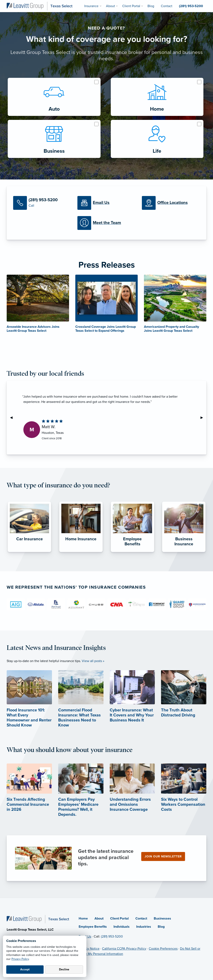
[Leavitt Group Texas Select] (40, 6)
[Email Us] (106, 203)
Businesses (162, 919)
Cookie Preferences (163, 949)
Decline (64, 969)
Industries (144, 927)
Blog (161, 927)
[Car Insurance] (29, 552)
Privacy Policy (20, 959)
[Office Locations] (171, 203)
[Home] (38, 919)
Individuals (122, 927)
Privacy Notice (89, 949)
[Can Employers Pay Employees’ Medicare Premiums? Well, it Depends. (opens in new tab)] (81, 797)
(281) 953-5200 (112, 936)
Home (83, 919)
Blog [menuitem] (151, 6)
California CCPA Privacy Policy (124, 949)
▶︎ (203, 418)
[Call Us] (42, 203)
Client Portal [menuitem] (131, 6)
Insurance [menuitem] (91, 6)
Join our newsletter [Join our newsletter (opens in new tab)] (163, 856)
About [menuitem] (110, 6)
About (99, 919)
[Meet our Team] (106, 223)
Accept (25, 969)
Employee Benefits (93, 927)
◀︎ (13, 418)
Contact (141, 919)
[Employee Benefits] (132, 552)
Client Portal (119, 919)
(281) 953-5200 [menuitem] (191, 6)
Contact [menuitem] (167, 6)
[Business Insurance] (184, 552)
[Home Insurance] (81, 552)
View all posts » (93, 661)
